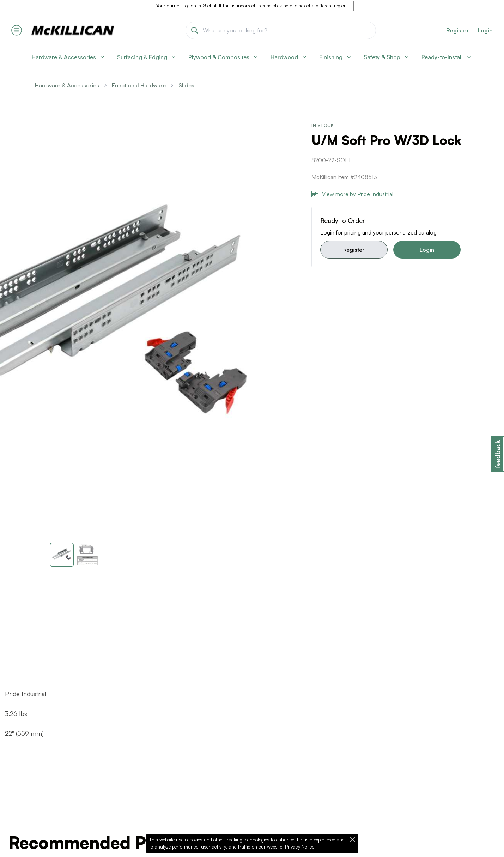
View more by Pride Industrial (352, 194)
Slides (186, 85)
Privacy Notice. (300, 847)
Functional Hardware (139, 85)
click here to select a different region (310, 6)
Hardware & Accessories (67, 85)
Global (209, 6)
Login (485, 30)
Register (354, 250)
